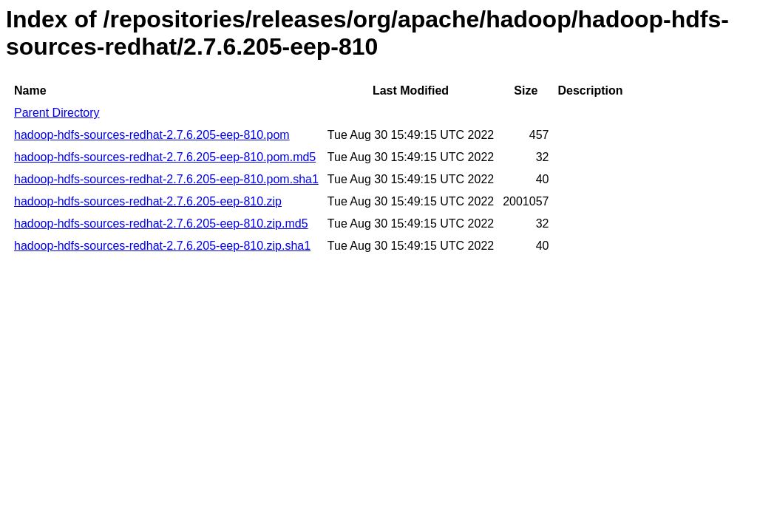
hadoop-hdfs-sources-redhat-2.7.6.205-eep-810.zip (148, 201)
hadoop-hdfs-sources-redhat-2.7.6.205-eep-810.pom (152, 135)
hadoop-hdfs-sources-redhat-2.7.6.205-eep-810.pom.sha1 (166, 179)
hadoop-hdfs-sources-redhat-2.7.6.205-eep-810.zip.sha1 (162, 246)
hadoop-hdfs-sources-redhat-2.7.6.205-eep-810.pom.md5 (165, 157)
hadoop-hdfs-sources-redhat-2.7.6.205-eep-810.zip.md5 (161, 224)
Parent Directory (57, 113)
